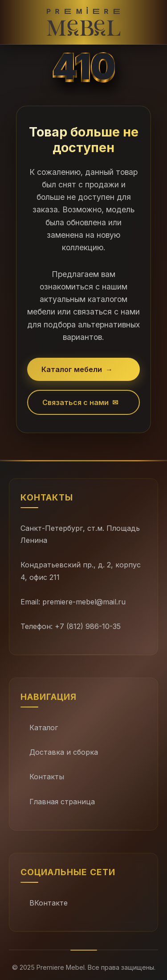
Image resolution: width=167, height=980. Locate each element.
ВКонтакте (49, 903)
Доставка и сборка (64, 752)
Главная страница (62, 802)
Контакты (47, 777)
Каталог (44, 728)
